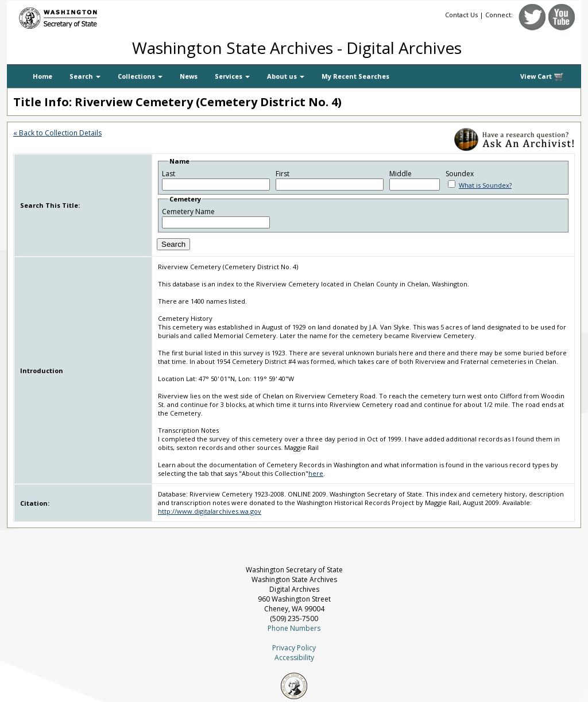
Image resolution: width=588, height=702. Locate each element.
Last (169, 174)
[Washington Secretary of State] (116, 16)
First (283, 174)
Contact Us (461, 15)
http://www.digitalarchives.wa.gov (210, 511)
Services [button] (232, 76)
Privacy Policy (294, 648)
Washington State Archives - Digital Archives (297, 48)
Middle (401, 174)
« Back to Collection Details (57, 133)
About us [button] (286, 76)
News (189, 76)
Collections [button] (140, 76)
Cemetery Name (188, 212)
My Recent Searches (355, 76)
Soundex (460, 174)
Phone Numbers (294, 628)
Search (173, 244)
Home (42, 76)
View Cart (542, 77)
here (316, 473)
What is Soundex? (485, 185)
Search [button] (85, 76)
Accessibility (294, 658)
